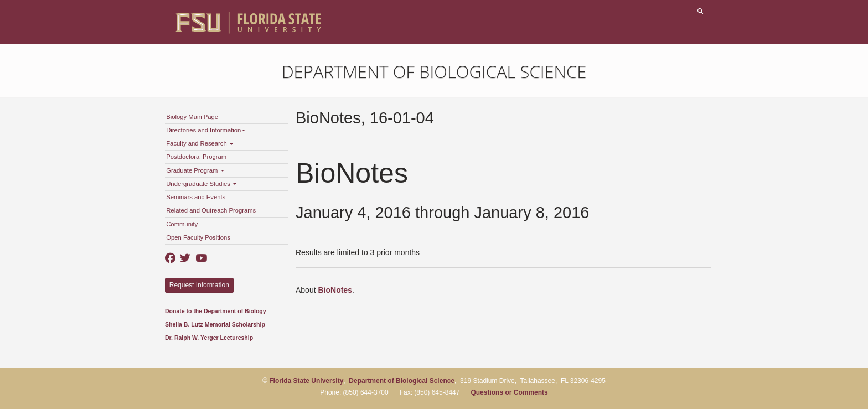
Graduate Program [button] (195, 170)
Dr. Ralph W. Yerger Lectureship (209, 338)
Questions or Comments (509, 392)
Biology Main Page (192, 117)
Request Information (199, 285)
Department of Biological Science (434, 71)
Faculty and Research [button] (200, 143)
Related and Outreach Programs (211, 210)
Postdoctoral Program (196, 157)
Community (182, 224)
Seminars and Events (196, 197)
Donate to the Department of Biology (216, 311)
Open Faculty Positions (198, 237)
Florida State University (306, 381)
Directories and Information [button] (206, 130)
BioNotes (335, 290)
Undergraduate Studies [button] (201, 184)
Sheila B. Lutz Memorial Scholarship (215, 324)
